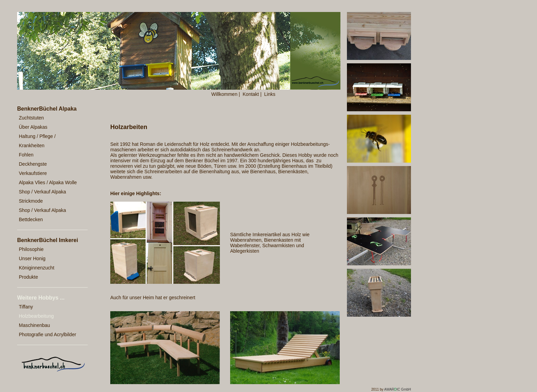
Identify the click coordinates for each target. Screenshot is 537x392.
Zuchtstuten (31, 118)
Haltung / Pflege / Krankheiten (37, 141)
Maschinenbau (34, 325)
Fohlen (26, 155)
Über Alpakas (33, 127)
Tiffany (26, 307)
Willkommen (224, 94)
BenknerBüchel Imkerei (48, 240)
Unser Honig (32, 258)
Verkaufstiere (33, 173)
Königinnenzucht (37, 268)
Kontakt (251, 94)
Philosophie (31, 249)
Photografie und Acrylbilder (47, 334)
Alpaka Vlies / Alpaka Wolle (48, 182)
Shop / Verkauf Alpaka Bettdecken (42, 215)
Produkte (28, 277)
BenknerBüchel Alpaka (47, 109)
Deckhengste (33, 164)
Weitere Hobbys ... (41, 298)
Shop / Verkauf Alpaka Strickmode (42, 196)
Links (270, 94)
